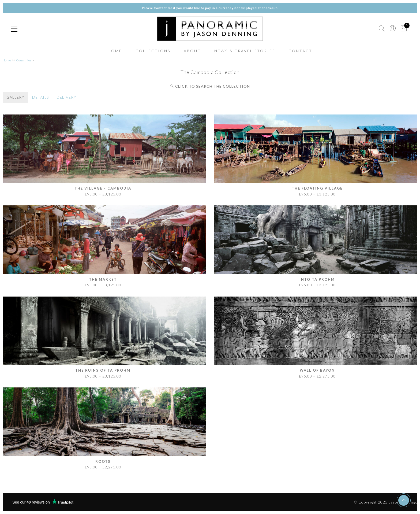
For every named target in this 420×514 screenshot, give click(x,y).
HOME (115, 51)
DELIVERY (66, 97)
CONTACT (300, 51)
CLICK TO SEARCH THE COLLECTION (210, 86)
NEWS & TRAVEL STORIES (245, 51)
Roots (103, 461)
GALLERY (15, 97)
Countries (24, 60)
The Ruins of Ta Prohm (103, 370)
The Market (103, 279)
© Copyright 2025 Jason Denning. (386, 502)
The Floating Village (317, 188)
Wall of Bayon (317, 370)
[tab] (15, 97)
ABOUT (192, 51)
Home (7, 60)
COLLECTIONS (153, 51)
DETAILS (40, 97)
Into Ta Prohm (317, 279)
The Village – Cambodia (103, 188)
